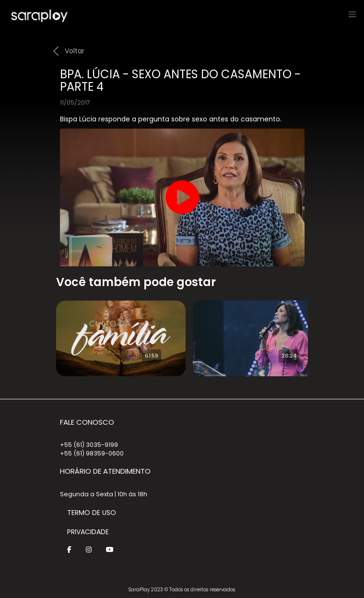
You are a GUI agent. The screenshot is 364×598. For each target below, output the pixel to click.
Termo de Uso (92, 513)
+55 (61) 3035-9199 (89, 445)
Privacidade (88, 532)
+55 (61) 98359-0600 (92, 453)
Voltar (75, 51)
